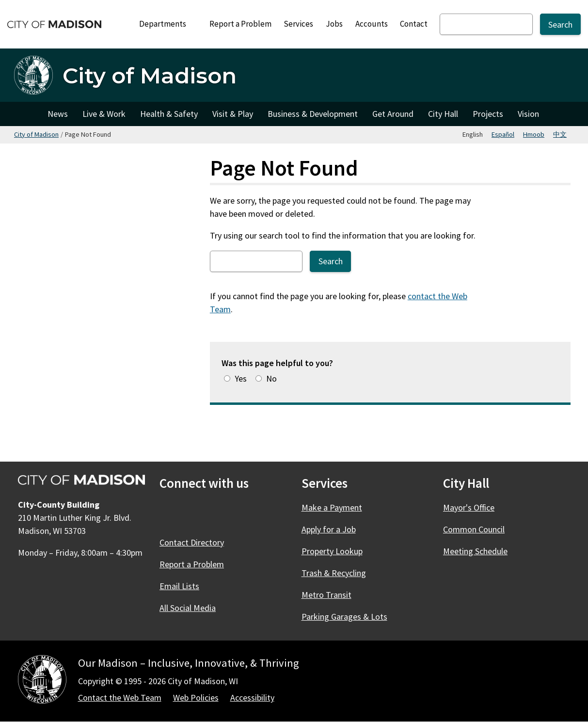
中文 (560, 134)
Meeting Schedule (475, 551)
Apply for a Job (329, 529)
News (58, 114)
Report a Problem (240, 24)
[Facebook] (168, 514)
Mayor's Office (469, 507)
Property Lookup (332, 551)
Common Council (474, 529)
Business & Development (313, 114)
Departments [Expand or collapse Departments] (168, 24)
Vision (528, 114)
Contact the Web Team (120, 698)
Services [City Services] (298, 24)
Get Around (393, 114)
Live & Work (104, 114)
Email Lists (179, 586)
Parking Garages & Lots (344, 617)
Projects (488, 114)
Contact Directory (192, 542)
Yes (241, 378)
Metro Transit (326, 595)
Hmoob (534, 134)
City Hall (443, 114)
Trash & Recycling (334, 573)
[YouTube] (247, 514)
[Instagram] (221, 514)
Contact (414, 24)
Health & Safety (169, 114)
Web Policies (196, 698)
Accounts (372, 24)
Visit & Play (233, 114)
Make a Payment (332, 507)
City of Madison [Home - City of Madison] (150, 75)
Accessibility (252, 698)
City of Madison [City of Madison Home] (27, 114)
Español (503, 134)
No (271, 378)
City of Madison (36, 134)
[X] (194, 514)
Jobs (334, 24)
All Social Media (188, 608)
